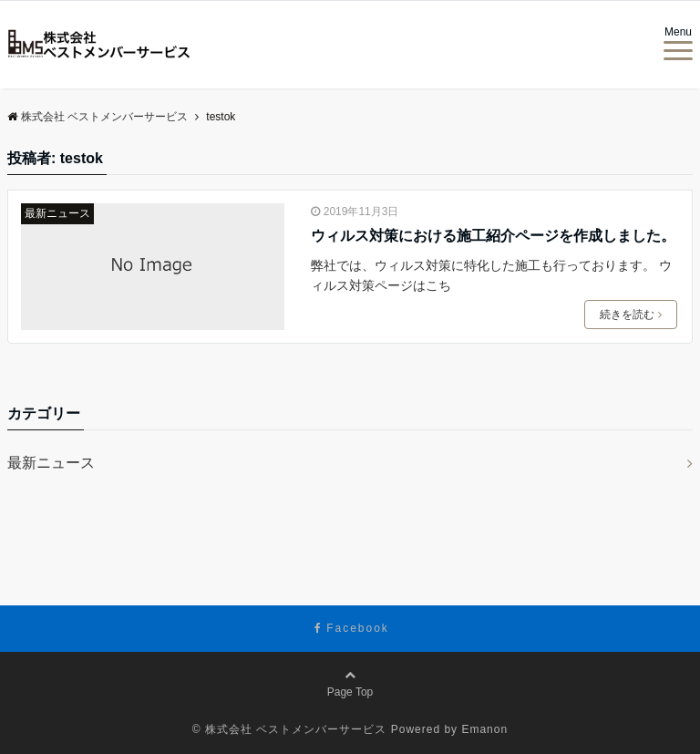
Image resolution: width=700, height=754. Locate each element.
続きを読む (631, 315)
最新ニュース (57, 213)
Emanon (484, 729)
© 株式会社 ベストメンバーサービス (290, 729)
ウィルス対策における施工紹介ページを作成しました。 (493, 236)
